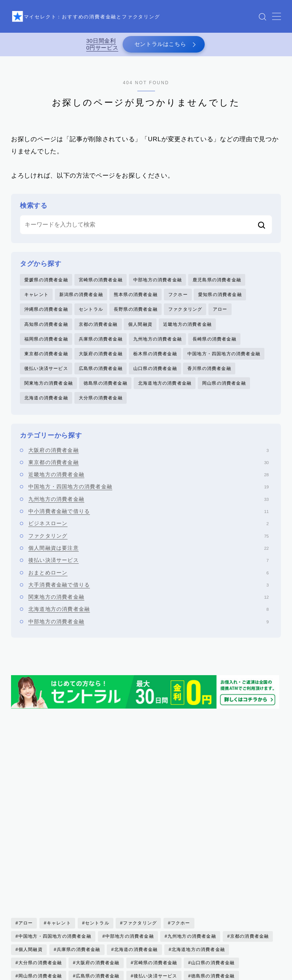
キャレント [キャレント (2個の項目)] (59, 805)
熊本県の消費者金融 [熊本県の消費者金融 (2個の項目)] (156, 884)
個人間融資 (140, 331)
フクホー (178, 299)
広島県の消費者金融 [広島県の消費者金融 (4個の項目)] (98, 858)
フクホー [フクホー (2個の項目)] (181, 805)
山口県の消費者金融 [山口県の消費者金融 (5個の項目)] (213, 844)
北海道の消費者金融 (46, 409)
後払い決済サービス (46, 377)
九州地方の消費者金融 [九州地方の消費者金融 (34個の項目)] (192, 818)
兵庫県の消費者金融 (101, 346)
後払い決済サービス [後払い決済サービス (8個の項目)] (156, 858)
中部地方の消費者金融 (158, 284)
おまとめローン (149, 584)
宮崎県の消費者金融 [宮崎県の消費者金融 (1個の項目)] (156, 844)
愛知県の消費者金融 (220, 299)
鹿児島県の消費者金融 (217, 284)
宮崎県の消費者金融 (101, 284)
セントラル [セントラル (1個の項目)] (97, 805)
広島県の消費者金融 (101, 377)
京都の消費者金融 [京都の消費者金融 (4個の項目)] (249, 818)
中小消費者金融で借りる (149, 523)
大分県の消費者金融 (101, 409)
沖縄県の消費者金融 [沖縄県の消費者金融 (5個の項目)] (98, 884)
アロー (220, 315)
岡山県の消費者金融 (224, 393)
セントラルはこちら (159, 46)
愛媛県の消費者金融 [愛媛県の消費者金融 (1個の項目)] (40, 871)
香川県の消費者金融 (209, 377)
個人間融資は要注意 (149, 559)
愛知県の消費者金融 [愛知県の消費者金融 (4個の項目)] (98, 871)
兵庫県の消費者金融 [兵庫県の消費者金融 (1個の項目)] (78, 831)
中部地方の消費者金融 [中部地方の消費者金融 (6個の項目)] (129, 818)
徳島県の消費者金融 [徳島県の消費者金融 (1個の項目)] (213, 858)
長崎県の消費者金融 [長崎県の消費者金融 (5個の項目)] (103, 897)
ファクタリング (185, 315)
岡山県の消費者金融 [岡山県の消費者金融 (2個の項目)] (40, 858)
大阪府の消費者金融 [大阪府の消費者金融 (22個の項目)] (98, 844)
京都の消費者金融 (98, 331)
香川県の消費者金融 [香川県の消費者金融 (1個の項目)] (40, 910)
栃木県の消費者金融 (155, 362)
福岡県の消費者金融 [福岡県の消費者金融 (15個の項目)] (213, 884)
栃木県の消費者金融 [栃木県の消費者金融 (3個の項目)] (40, 884)
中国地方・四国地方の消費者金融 (224, 362)
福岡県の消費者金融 (46, 346)
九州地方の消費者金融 (158, 346)
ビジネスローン (149, 535)
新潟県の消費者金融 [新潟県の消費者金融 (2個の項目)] (156, 871)
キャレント (36, 299)
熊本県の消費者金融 (136, 299)
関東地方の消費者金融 (49, 393)
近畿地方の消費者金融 (187, 331)
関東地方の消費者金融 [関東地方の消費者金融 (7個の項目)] (220, 897)
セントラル (91, 315)
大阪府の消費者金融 (101, 362)
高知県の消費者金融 (46, 331)
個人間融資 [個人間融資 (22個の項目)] (31, 831)
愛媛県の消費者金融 (46, 284)
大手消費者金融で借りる (149, 596)
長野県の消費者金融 (136, 315)
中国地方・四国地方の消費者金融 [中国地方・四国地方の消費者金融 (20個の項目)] (55, 818)
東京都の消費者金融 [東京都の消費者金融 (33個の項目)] (213, 871)
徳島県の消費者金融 (105, 393)
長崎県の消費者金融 (214, 346)
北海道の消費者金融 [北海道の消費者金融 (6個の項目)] (136, 831)
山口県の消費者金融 (155, 377)
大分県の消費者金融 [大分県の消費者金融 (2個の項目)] (40, 844)
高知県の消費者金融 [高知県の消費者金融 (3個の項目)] (98, 910)
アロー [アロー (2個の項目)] (26, 805)
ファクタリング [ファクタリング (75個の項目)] (140, 805)
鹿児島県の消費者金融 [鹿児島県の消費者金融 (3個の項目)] (158, 910)
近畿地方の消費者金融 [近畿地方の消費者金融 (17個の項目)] (43, 897)
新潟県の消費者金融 (81, 299)
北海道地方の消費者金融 (165, 393)
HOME (19, 974)
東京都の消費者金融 (46, 362)
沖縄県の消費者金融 (46, 315)
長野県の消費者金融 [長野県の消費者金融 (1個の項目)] (160, 897)
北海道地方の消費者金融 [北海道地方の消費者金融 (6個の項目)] (198, 831)
